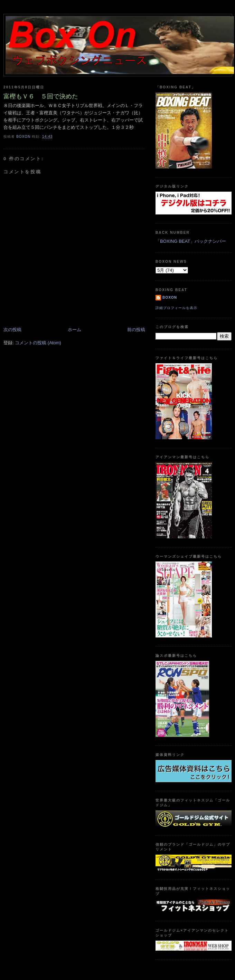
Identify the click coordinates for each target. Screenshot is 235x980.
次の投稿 (12, 330)
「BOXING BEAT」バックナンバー (191, 241)
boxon (170, 297)
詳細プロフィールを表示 (176, 308)
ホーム (74, 330)
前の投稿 (136, 330)
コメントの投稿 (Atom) (38, 343)
